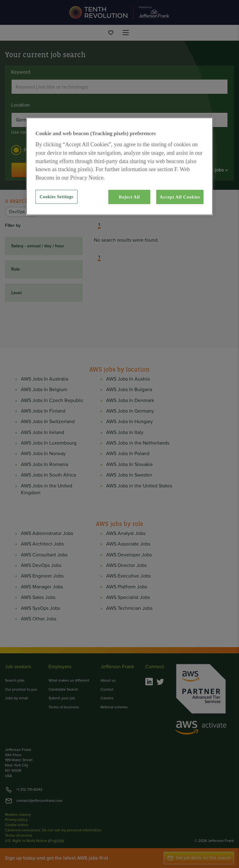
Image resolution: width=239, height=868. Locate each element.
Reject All (129, 197)
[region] (119, 166)
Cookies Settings (56, 197)
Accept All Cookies (180, 197)
